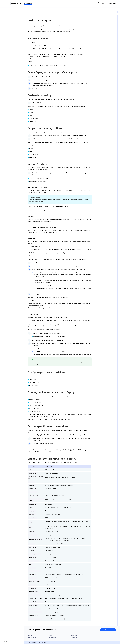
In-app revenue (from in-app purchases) (42, 227)
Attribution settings (35, 385)
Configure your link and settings (46, 372)
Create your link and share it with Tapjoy (51, 392)
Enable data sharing (39, 95)
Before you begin (38, 39)
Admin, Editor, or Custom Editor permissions (42, 46)
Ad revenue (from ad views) (37, 187)
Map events (32, 239)
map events (31, 232)
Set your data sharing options (45, 128)
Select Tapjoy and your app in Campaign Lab (53, 72)
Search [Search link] (102, 4)
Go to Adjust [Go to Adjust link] (113, 4)
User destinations (34, 382)
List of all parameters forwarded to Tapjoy (52, 459)
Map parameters (34, 314)
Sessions (31, 216)
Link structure (33, 380)
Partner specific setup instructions (48, 426)
